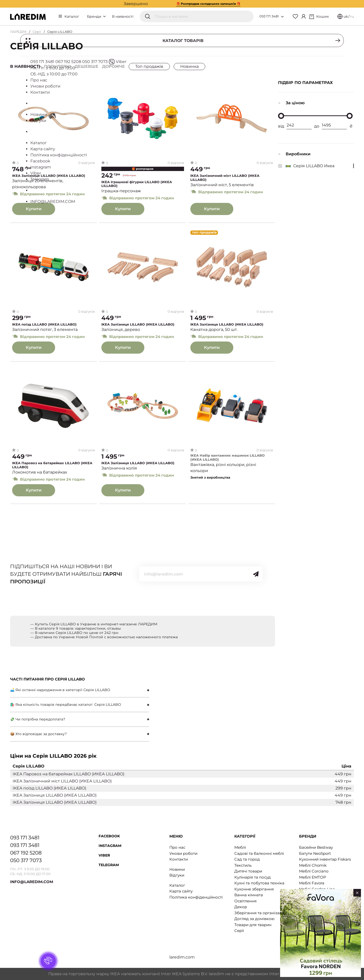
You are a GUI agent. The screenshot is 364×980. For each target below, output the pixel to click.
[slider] (281, 116)
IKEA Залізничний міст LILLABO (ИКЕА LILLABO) (225, 178)
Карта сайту (181, 891)
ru (352, 16)
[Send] (256, 574)
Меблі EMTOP (313, 877)
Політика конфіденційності (196, 897)
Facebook (109, 836)
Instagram (110, 846)
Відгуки (177, 875)
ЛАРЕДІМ (18, 32)
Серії (37, 32)
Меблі (240, 847)
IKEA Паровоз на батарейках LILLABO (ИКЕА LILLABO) (52, 465)
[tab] (80, 690)
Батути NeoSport (315, 853)
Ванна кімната (249, 895)
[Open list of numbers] (282, 17)
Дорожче (113, 66)
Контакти (179, 859)
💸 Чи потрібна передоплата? (38, 719)
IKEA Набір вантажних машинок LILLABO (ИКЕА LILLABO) (227, 457)
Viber (104, 855)
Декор (241, 907)
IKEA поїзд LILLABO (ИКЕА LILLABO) (44, 324)
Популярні (57, 66)
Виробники (298, 154)
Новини (177, 869)
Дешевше (86, 66)
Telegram (109, 865)
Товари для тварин (253, 925)
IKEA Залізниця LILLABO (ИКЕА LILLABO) (49, 176)
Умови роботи (183, 853)
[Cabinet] (304, 16)
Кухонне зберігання (254, 889)
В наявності (123, 16)
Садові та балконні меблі (259, 853)
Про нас (177, 847)
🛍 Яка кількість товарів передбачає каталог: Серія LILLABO (66, 705)
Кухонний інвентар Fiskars (325, 859)
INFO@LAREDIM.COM (32, 882)
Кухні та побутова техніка (259, 883)
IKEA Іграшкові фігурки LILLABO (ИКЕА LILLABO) (137, 184)
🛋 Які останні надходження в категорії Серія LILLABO (60, 690)
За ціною (295, 103)
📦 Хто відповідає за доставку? (38, 734)
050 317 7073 (26, 860)
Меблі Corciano (314, 871)
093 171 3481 (269, 16)
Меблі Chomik (313, 865)
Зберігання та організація (260, 913)
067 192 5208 (26, 853)
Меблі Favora (312, 883)
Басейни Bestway (316, 847)
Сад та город (247, 859)
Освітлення (245, 901)
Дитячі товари (248, 871)
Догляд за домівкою (254, 919)
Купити (34, 209)
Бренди (96, 16)
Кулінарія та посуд (253, 877)
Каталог (72, 16)
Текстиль (243, 865)
